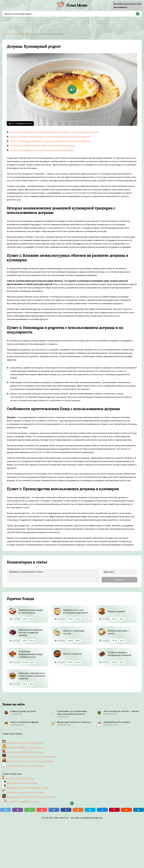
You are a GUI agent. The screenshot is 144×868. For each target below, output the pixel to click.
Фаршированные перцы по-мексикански (31, 611)
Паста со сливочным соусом (74, 632)
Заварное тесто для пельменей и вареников (75, 611)
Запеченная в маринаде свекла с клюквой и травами (31, 632)
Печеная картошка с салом (118, 632)
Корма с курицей (116, 611)
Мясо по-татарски (72, 653)
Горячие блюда (22, 34)
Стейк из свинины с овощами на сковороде (119, 653)
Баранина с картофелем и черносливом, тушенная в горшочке (32, 675)
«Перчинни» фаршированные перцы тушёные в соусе (31, 654)
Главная (7, 34)
